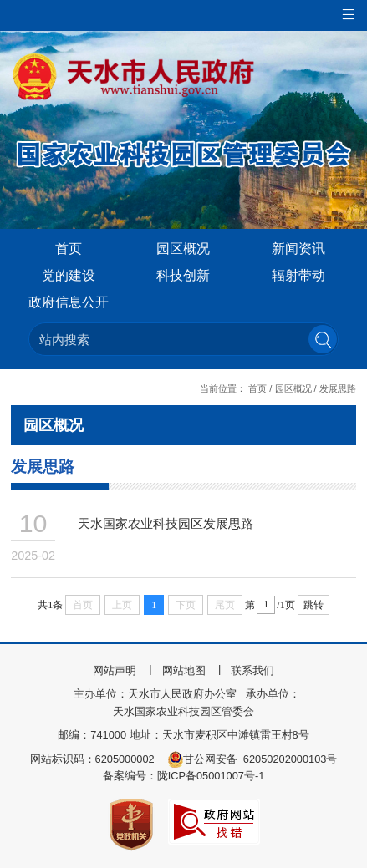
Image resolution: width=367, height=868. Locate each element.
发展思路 (338, 388)
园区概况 (183, 249)
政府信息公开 (69, 302)
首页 (69, 249)
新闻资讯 (298, 249)
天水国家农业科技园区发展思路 (166, 523)
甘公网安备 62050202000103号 (253, 759)
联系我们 (252, 670)
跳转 (313, 605)
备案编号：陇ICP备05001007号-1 (184, 776)
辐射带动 (298, 275)
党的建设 (69, 275)
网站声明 (115, 670)
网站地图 (184, 670)
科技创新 (183, 275)
